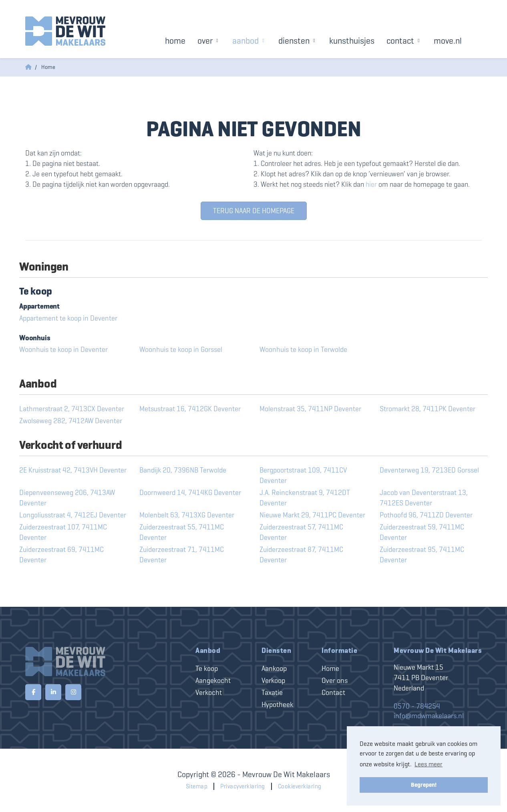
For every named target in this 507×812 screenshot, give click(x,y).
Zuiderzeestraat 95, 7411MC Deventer (422, 555)
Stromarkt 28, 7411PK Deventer (428, 409)
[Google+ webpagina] (73, 692)
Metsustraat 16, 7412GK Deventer (190, 409)
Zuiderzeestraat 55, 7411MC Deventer (182, 532)
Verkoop (273, 681)
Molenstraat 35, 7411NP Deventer (310, 409)
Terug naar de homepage (254, 211)
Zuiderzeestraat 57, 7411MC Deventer (301, 532)
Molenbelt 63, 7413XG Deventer (187, 515)
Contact (404, 41)
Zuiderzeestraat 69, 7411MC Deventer (61, 555)
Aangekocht (213, 681)
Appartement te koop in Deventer (68, 318)
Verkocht (209, 693)
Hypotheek (277, 705)
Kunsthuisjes (352, 41)
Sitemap (197, 786)
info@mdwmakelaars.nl (429, 716)
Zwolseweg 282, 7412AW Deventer (71, 421)
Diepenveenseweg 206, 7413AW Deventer (67, 498)
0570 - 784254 (417, 706)
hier (371, 184)
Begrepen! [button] (424, 785)
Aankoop (274, 669)
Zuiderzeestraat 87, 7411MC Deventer (301, 555)
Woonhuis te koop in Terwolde (303, 349)
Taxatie (272, 693)
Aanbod (249, 41)
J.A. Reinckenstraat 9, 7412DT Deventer (305, 498)
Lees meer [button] (429, 764)
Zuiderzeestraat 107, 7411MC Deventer (63, 532)
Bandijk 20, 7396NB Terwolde (183, 470)
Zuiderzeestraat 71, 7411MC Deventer (182, 555)
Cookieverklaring (300, 786)
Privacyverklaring (243, 786)
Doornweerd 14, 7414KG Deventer (190, 493)
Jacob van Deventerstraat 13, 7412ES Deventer (424, 498)
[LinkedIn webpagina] (53, 692)
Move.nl (448, 41)
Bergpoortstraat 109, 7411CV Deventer (303, 475)
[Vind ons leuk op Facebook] (33, 692)
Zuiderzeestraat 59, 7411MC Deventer (422, 532)
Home (175, 41)
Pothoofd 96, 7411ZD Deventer (426, 515)
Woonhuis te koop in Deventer (63, 349)
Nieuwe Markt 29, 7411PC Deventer (312, 515)
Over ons (335, 681)
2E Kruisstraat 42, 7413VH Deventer (73, 470)
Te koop (207, 669)
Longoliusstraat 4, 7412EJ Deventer (73, 515)
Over (209, 41)
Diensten (298, 41)
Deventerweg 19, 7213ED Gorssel (429, 470)
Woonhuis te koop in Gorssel (181, 349)
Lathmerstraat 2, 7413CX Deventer (72, 409)
